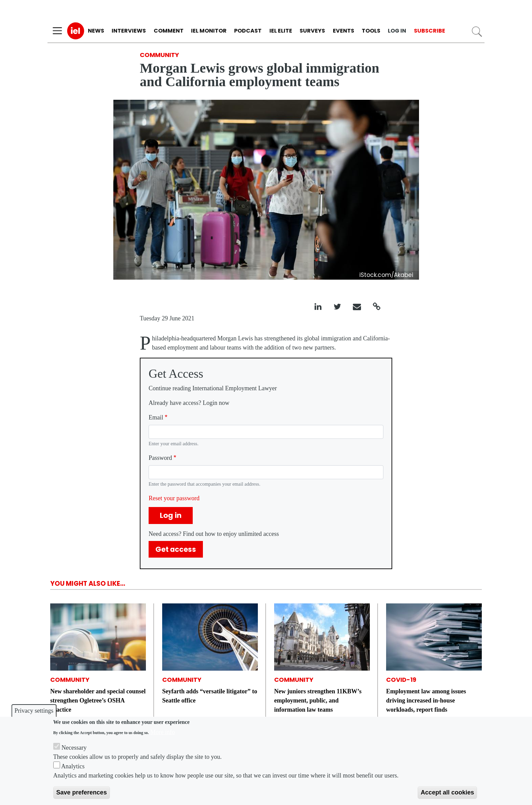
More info (163, 732)
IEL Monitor (209, 31)
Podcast (248, 31)
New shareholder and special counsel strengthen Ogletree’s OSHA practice (98, 700)
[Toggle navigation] (57, 31)
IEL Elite (281, 31)
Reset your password (174, 498)
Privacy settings (34, 711)
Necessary (74, 748)
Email (156, 417)
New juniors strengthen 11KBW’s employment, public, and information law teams (318, 700)
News (96, 31)
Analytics (73, 766)
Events (344, 31)
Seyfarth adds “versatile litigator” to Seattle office (210, 696)
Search (477, 32)
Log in (397, 31)
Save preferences (82, 792)
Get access (176, 549)
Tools (371, 31)
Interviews (129, 31)
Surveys (312, 31)
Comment (169, 31)
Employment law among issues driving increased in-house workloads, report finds (426, 700)
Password (160, 458)
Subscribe (430, 31)
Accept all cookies (447, 792)
